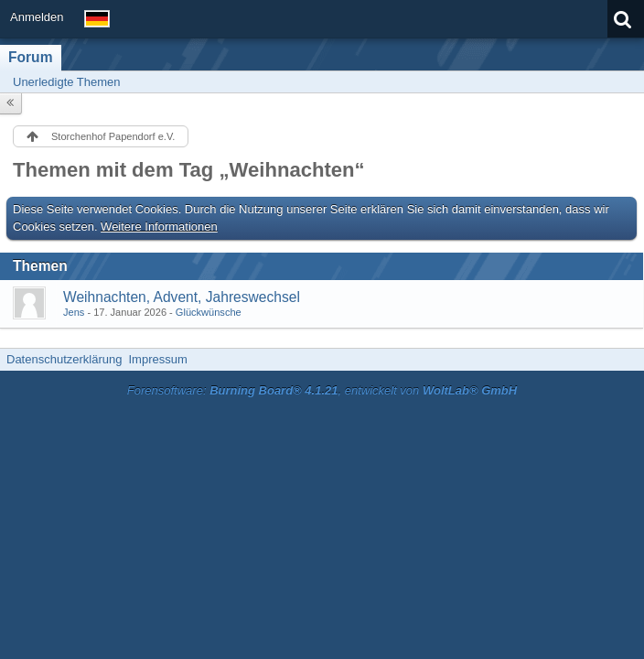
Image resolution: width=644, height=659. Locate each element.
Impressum (157, 359)
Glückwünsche (209, 312)
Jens (74, 312)
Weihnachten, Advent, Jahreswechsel (182, 297)
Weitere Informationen (159, 227)
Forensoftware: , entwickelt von (322, 390)
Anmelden (37, 17)
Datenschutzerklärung (64, 359)
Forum (31, 57)
